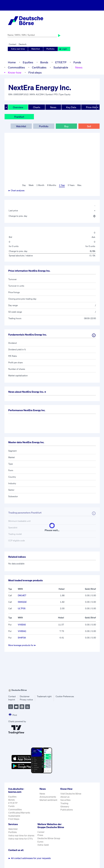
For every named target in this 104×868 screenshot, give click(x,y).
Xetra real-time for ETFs (20, 839)
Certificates (39, 67)
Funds (77, 62)
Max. (80, 185)
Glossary (65, 807)
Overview (18, 107)
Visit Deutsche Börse (71, 794)
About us (65, 797)
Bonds (44, 62)
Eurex (40, 842)
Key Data (71, 107)
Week (31, 185)
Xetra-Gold (43, 845)
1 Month (40, 185)
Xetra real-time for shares (21, 836)
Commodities (16, 67)
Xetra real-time (18, 49)
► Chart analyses (17, 190)
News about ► (28, 392)
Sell (89, 126)
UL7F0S (22, 608)
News (79, 67)
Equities (28, 62)
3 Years (71, 185)
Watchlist (36, 49)
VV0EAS (22, 625)
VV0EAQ (22, 631)
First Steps (14, 819)
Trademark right (44, 696)
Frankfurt (19, 117)
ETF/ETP (61, 62)
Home (12, 62)
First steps (35, 72)
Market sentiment (48, 800)
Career (41, 832)
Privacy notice (26, 700)
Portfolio (50, 49)
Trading (64, 803)
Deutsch (23, 44)
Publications (67, 810)
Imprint (12, 700)
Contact (13, 44)
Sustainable (61, 67)
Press (40, 835)
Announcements (48, 797)
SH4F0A (22, 638)
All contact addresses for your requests (30, 858)
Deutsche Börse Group (49, 838)
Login (63, 49)
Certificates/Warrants (19, 813)
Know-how (15, 72)
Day (24, 185)
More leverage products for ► (22, 645)
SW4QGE (22, 602)
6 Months (52, 185)
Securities (65, 800)
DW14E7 (22, 595)
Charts (37, 107)
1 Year (62, 185)
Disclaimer (25, 696)
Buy (66, 126)
